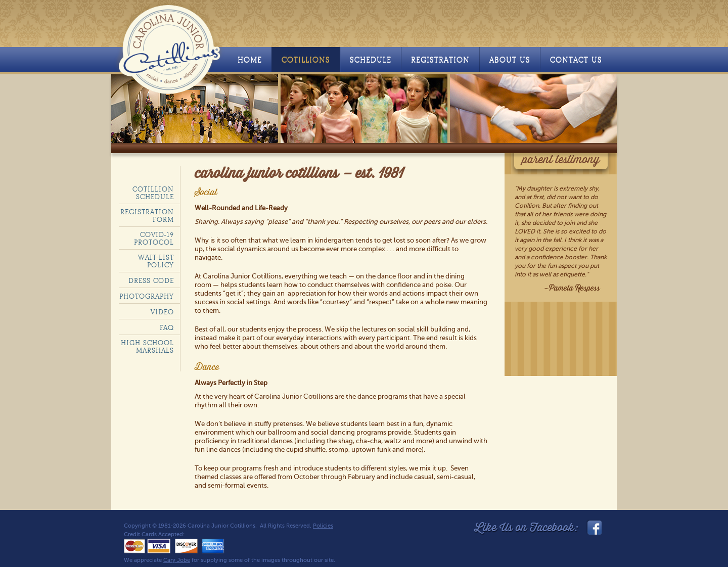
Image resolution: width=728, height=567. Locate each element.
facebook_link (594, 528)
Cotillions (306, 60)
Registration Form (147, 216)
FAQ (167, 328)
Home (250, 60)
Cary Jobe (177, 560)
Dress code (151, 281)
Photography (147, 296)
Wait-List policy (156, 261)
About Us (510, 60)
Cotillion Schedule (153, 193)
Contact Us (576, 60)
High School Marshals (147, 347)
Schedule (371, 60)
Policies (323, 526)
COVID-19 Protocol (154, 239)
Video (162, 312)
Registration (440, 60)
